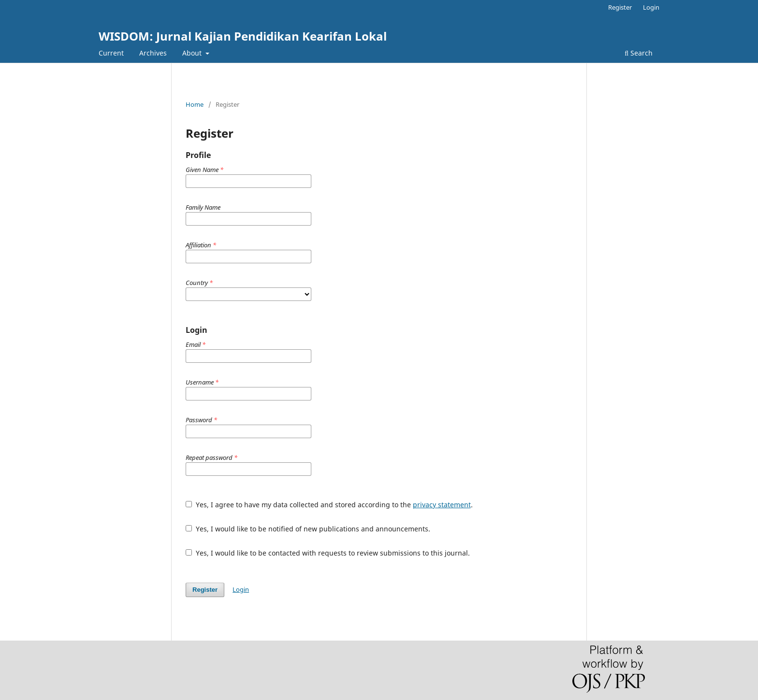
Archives (153, 53)
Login (651, 7)
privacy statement (442, 505)
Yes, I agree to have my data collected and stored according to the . (329, 505)
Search (639, 53)
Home (195, 104)
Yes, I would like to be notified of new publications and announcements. (308, 529)
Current (111, 53)
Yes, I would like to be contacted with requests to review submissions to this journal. (328, 553)
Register (620, 7)
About (193, 53)
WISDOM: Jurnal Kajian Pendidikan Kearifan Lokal (243, 36)
